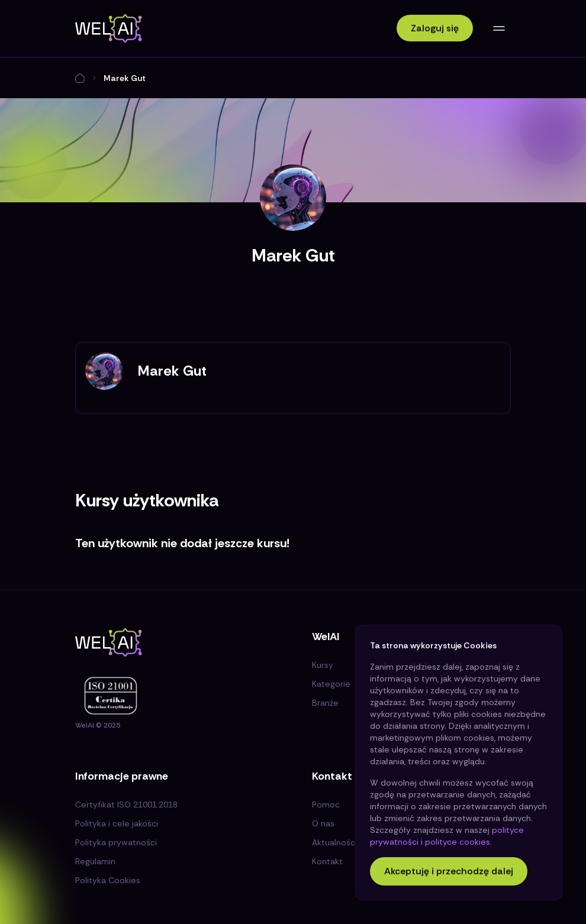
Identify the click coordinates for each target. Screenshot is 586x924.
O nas (323, 823)
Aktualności (334, 842)
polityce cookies (458, 842)
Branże (325, 703)
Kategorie (331, 684)
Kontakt (327, 861)
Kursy (323, 665)
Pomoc (326, 805)
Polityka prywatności (116, 842)
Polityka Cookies (108, 880)
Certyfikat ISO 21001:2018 (126, 805)
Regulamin (95, 861)
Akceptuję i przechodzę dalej (449, 871)
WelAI (85, 725)
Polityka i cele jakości (117, 823)
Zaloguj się (435, 28)
